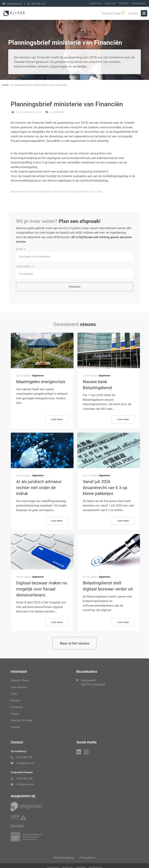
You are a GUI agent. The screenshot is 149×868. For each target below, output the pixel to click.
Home (5, 85)
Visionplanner (139, 3)
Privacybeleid (88, 858)
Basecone (110, 3)
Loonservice (96, 3)
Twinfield (124, 3)
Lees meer (57, 419)
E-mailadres (24, 267)
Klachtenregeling (63, 858)
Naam (20, 249)
